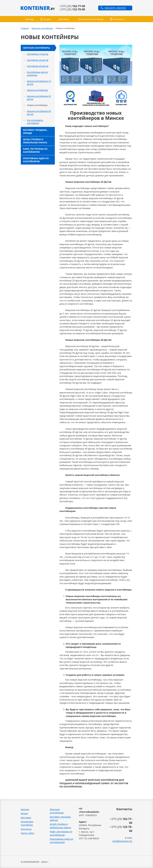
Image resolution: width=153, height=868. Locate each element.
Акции (47, 19)
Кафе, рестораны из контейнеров (35, 150)
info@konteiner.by (122, 841)
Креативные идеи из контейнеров (36, 160)
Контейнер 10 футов (38, 54)
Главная (25, 28)
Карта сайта (27, 833)
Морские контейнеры (42, 28)
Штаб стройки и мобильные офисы (35, 141)
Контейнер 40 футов (38, 66)
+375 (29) (72, 6)
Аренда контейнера (37, 90)
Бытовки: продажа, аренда (35, 131)
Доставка (64, 19)
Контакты (119, 19)
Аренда (30, 19)
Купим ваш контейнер (91, 19)
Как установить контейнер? (35, 122)
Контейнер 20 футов (38, 60)
